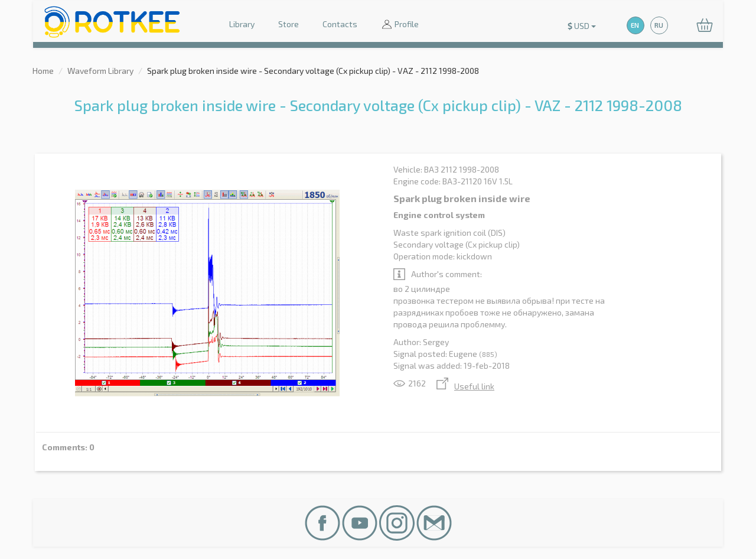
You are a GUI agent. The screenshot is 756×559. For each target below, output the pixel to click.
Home (43, 71)
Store (289, 24)
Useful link (465, 386)
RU (659, 25)
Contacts (340, 24)
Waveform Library (100, 71)
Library (242, 24)
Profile (400, 25)
